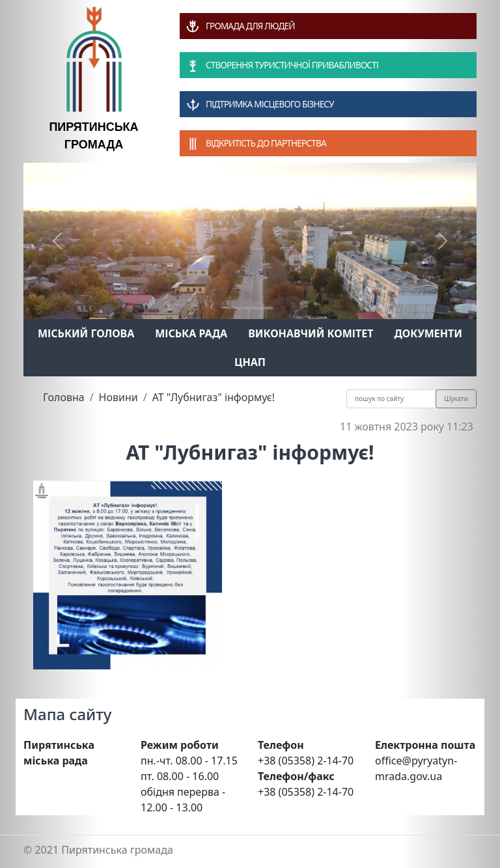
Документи (428, 333)
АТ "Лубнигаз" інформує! (214, 397)
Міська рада (191, 333)
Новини (118, 397)
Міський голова (86, 333)
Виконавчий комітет (311, 333)
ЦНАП (250, 362)
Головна (64, 397)
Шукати (456, 399)
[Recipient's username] (391, 399)
